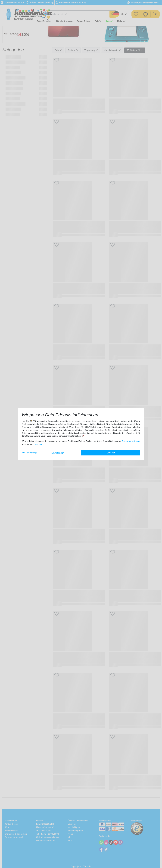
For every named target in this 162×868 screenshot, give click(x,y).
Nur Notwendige (29, 453)
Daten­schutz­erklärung (131, 441)
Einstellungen (58, 453)
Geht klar (111, 453)
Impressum (38, 444)
